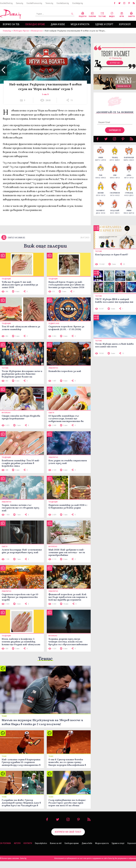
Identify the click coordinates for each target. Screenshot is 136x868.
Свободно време (35, 24)
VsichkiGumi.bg (63, 3)
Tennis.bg (49, 3)
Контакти (28, 843)
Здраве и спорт (104, 24)
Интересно (37, 31)
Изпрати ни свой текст (68, 832)
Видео (112, 14)
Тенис (45, 659)
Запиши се (115, 130)
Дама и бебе (58, 24)
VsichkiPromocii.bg (34, 3)
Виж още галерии (45, 246)
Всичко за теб (11, 24)
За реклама (5, 843)
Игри (122, 14)
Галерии (92, 14)
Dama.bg (20, 3)
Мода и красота (80, 24)
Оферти (131, 14)
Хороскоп (125, 24)
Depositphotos (41, 843)
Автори (17, 843)
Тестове (102, 14)
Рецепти (83, 14)
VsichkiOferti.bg (6, 3)
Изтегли (115, 63)
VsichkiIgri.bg (78, 3)
